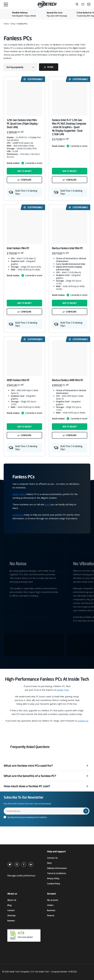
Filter (50, 67)
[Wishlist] (83, 4)
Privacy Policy (53, 878)
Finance (51, 915)
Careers (11, 910)
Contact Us (52, 858)
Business (51, 910)
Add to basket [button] (24, 171)
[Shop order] (20, 67)
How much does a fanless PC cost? (27, 786)
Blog (9, 905)
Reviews (11, 921)
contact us (83, 721)
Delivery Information (57, 868)
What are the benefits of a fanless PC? (30, 776)
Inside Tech (63, 690)
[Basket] (89, 4)
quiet (47, 504)
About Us (12, 900)
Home (6, 24)
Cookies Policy (54, 884)
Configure (26, 180)
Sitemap (11, 915)
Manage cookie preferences (21, 876)
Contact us (18, 515)
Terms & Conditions (57, 873)
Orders (50, 905)
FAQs (49, 863)
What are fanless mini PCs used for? (28, 766)
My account (53, 900)
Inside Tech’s (19, 494)
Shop (13, 24)
